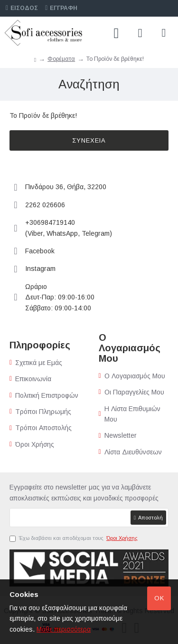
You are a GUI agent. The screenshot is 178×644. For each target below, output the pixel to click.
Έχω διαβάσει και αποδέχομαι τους (74, 538)
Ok (159, 598)
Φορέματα (61, 59)
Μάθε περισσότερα (64, 629)
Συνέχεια (89, 140)
